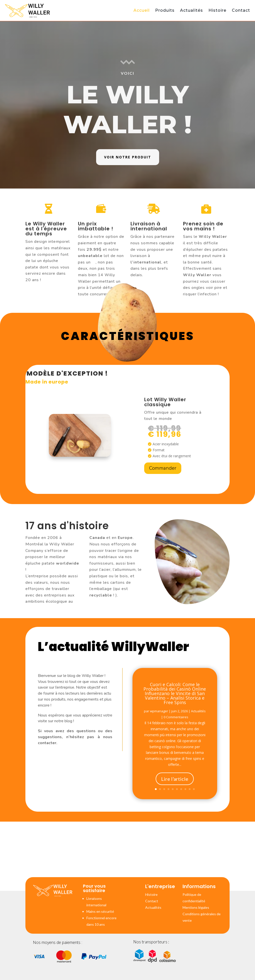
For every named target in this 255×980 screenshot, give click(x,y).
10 (194, 792)
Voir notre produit (128, 157)
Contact (241, 10)
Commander (163, 468)
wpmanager (159, 724)
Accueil (142, 10)
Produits (165, 10)
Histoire (217, 10)
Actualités (191, 10)
